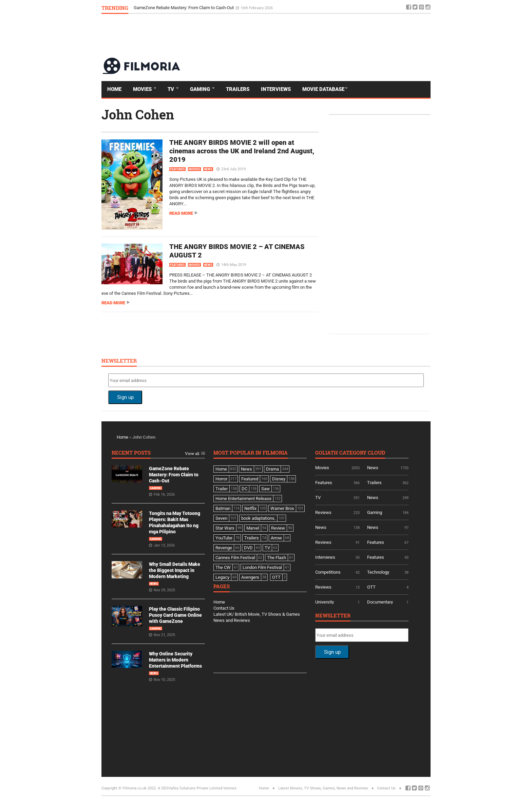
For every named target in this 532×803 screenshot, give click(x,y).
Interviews (276, 89)
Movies (143, 89)
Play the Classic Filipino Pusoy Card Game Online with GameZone (175, 615)
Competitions (328, 572)
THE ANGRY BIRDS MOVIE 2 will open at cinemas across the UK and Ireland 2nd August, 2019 (242, 151)
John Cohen (138, 114)
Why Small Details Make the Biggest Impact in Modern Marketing (175, 570)
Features (177, 169)
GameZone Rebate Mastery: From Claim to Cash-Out (184, 8)
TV (172, 89)
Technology (378, 572)
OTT (371, 587)
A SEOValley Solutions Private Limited (190, 788)
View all (192, 454)
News (208, 169)
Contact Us (224, 608)
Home (114, 89)
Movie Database (323, 89)
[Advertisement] (307, 35)
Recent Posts (131, 453)
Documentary (380, 602)
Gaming (201, 89)
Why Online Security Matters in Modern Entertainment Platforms (175, 660)
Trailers (238, 89)
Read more (181, 213)
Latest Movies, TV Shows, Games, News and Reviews (323, 788)
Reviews (323, 512)
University (325, 602)
